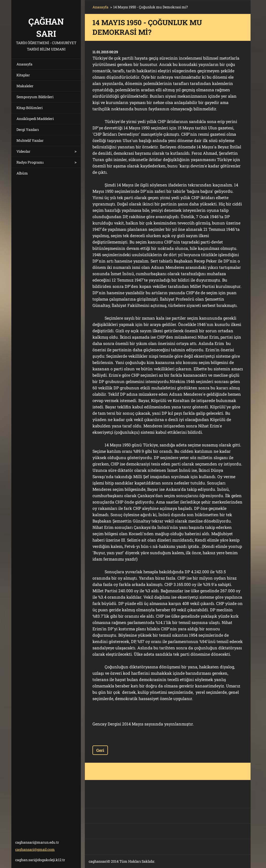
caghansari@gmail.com (35, 849)
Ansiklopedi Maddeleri (35, 119)
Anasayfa (24, 64)
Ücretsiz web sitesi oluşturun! (195, 862)
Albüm (22, 173)
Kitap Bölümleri (30, 108)
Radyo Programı (30, 162)
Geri (100, 750)
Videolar (23, 151)
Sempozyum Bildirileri (35, 97)
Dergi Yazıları (28, 129)
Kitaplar (23, 75)
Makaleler (25, 86)
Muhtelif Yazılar (30, 140)
